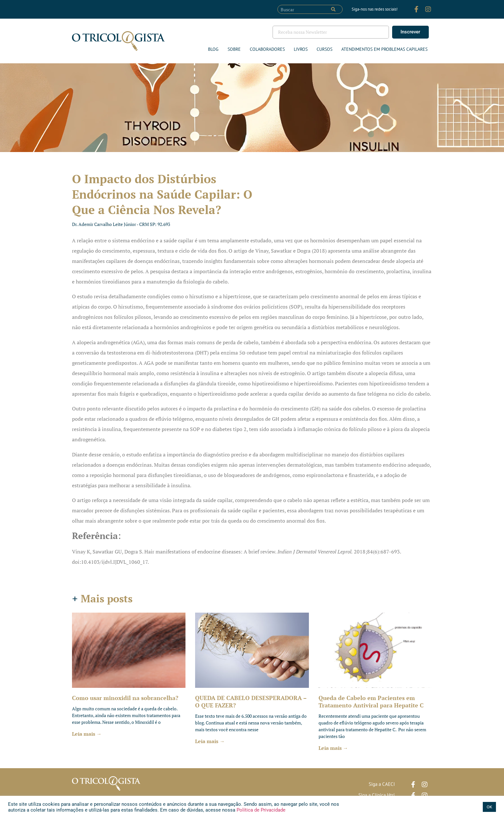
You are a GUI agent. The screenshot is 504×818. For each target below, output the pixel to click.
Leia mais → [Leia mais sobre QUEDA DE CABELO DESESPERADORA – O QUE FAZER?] (210, 741)
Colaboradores (267, 49)
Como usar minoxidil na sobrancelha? (125, 698)
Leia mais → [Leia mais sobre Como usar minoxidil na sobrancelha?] (87, 734)
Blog (213, 49)
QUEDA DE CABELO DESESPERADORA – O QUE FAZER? (251, 701)
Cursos (324, 49)
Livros (301, 49)
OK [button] (489, 807)
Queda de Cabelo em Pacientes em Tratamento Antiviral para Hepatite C (371, 701)
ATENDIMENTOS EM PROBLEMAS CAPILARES (384, 49)
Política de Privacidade (260, 810)
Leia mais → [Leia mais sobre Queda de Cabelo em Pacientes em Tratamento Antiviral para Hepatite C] (333, 748)
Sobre (234, 49)
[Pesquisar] (333, 9)
